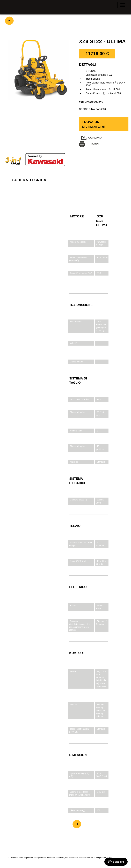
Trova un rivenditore (93, 124)
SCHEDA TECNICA (29, 180)
